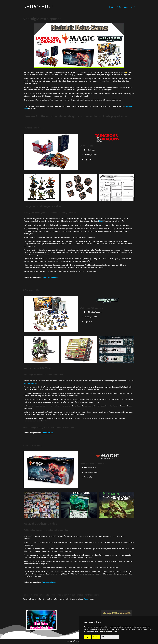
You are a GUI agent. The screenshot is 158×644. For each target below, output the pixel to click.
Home (111, 7)
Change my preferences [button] (110, 637)
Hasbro (102, 221)
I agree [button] (88, 637)
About (133, 7)
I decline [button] (96, 637)
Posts (119, 7)
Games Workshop (30, 383)
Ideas (126, 7)
